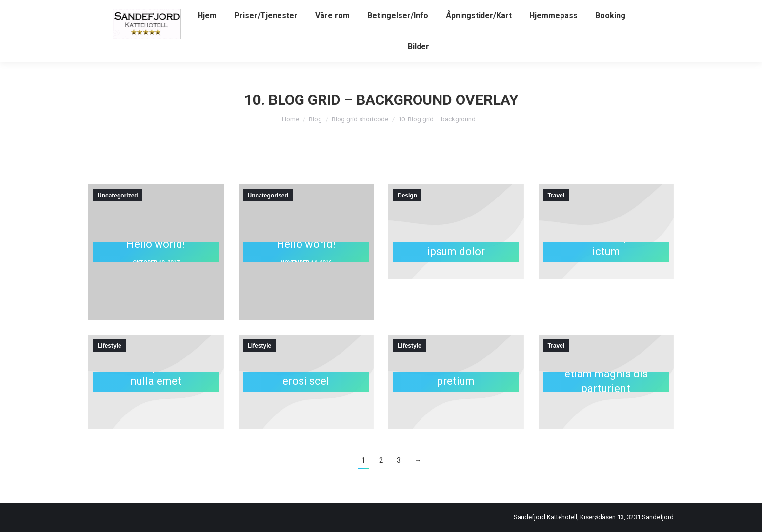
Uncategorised (268, 196)
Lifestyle (110, 346)
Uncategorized (118, 196)
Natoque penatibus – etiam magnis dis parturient (606, 373)
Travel (556, 196)
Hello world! (156, 244)
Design (407, 196)
